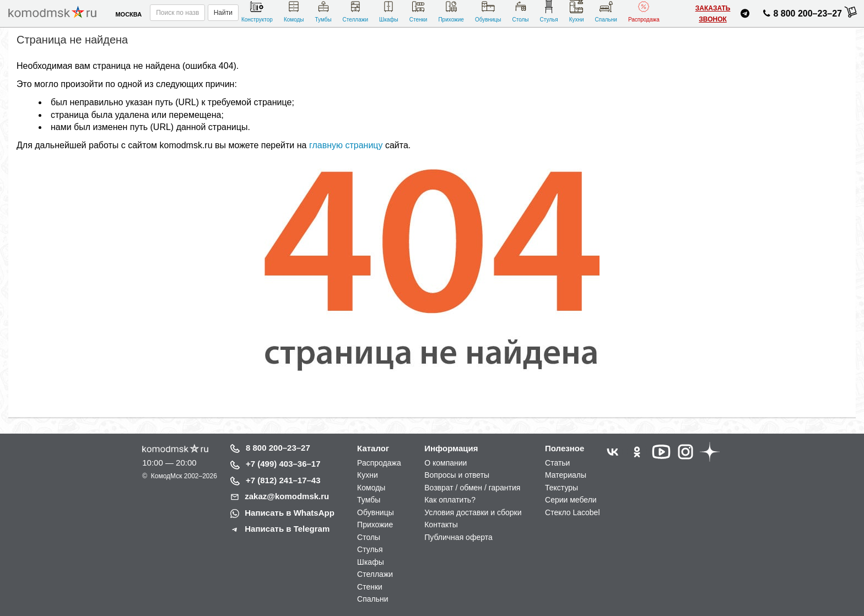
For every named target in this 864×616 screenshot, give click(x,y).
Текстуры (561, 488)
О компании (445, 463)
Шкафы (389, 11)
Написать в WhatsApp (290, 513)
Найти (223, 13)
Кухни (577, 11)
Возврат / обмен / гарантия (472, 488)
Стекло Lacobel (572, 512)
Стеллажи (355, 11)
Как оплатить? (450, 500)
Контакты (441, 525)
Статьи (557, 463)
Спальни (606, 11)
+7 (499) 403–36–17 (283, 464)
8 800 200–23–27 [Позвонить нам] (801, 15)
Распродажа (644, 11)
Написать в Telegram (287, 529)
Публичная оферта (458, 537)
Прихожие (451, 11)
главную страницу (346, 145)
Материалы (566, 475)
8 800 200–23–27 (278, 448)
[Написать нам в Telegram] (745, 15)
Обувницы (488, 11)
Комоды (294, 11)
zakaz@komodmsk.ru (287, 496)
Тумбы (323, 11)
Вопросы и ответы (457, 475)
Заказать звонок (713, 14)
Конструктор (257, 11)
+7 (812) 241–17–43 (283, 480)
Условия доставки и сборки (473, 512)
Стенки (418, 11)
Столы (520, 11)
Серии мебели (571, 500)
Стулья (549, 11)
